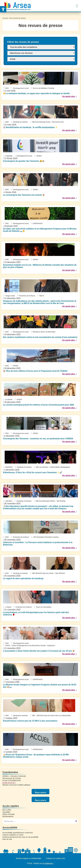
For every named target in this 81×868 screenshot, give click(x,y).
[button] (77, 6)
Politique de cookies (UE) (56, 858)
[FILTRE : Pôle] (41, 47)
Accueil (5, 18)
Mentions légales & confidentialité (29, 858)
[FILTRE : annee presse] (41, 59)
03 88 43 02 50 (9, 783)
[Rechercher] (76, 821)
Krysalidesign (48, 863)
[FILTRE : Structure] (41, 53)
